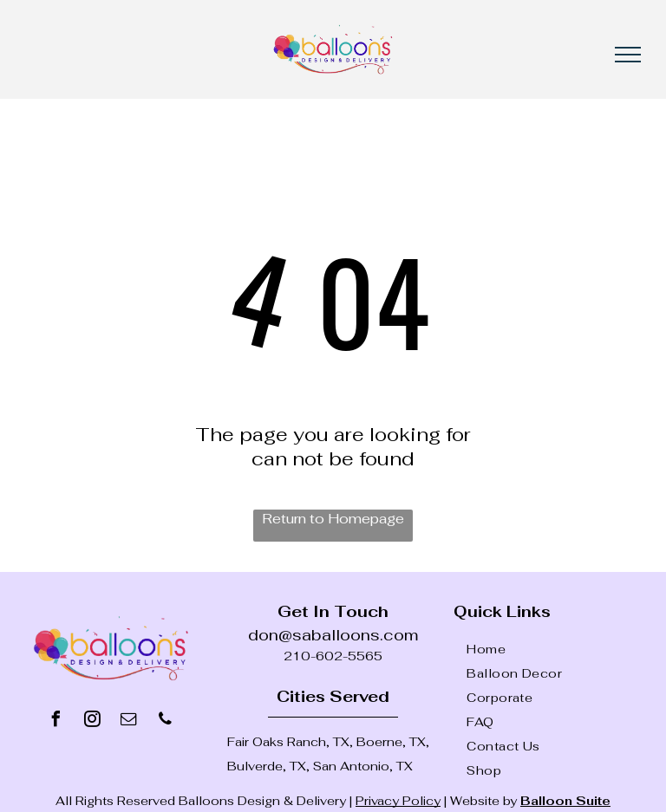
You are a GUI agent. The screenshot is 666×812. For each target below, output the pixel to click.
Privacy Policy (398, 801)
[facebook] (56, 721)
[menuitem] (559, 649)
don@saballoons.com (333, 635)
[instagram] (93, 721)
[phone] (166, 721)
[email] (129, 721)
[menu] (628, 55)
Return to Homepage (333, 519)
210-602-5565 (333, 656)
